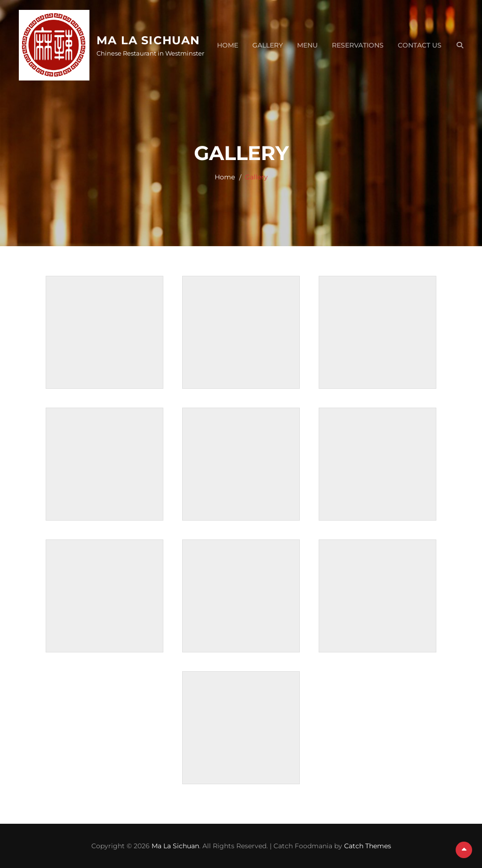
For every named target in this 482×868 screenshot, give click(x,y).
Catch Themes (368, 846)
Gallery (268, 45)
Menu (307, 45)
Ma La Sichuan (148, 40)
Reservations (358, 45)
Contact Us (420, 45)
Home (228, 45)
